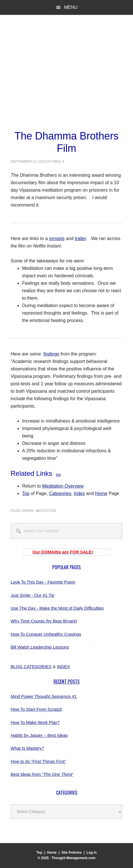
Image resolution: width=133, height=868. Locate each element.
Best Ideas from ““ (42, 774)
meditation (46, 511)
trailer (80, 238)
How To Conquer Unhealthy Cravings (46, 634)
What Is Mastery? (27, 748)
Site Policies (72, 853)
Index (79, 493)
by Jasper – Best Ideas (39, 735)
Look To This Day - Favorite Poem (43, 582)
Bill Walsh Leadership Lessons (40, 647)
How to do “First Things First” (38, 761)
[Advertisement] (66, 92)
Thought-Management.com (58, 43)
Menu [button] (71, 7)
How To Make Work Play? (35, 722)
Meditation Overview (63, 486)
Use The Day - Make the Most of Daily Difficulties (57, 608)
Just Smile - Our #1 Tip (32, 595)
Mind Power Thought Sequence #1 (44, 696)
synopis (57, 238)
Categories (60, 493)
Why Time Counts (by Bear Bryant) (44, 621)
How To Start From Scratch (36, 709)
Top (26, 493)
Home (101, 493)
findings (51, 354)
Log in (92, 853)
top (58, 475)
